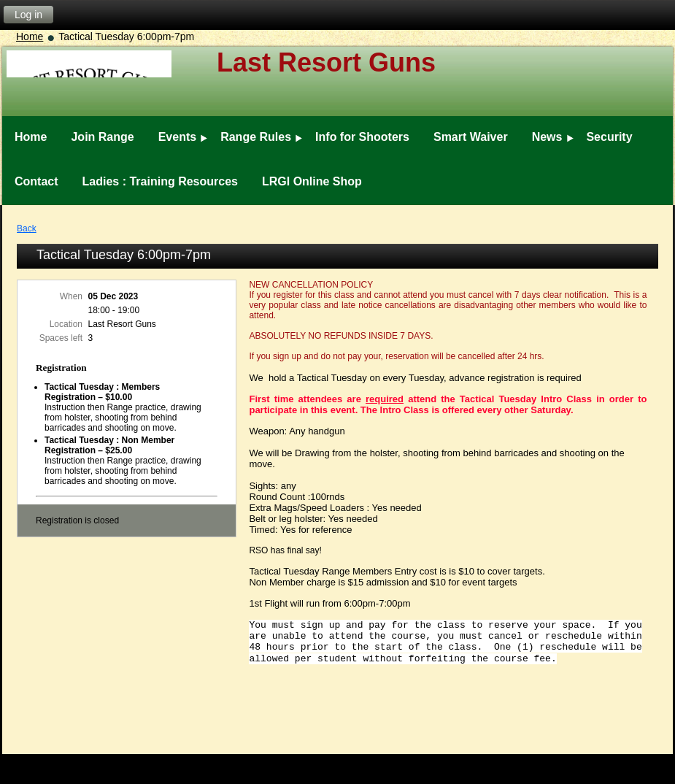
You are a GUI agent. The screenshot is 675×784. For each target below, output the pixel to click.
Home (30, 36)
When (71, 296)
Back (27, 228)
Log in (28, 15)
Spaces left (61, 338)
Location (66, 324)
